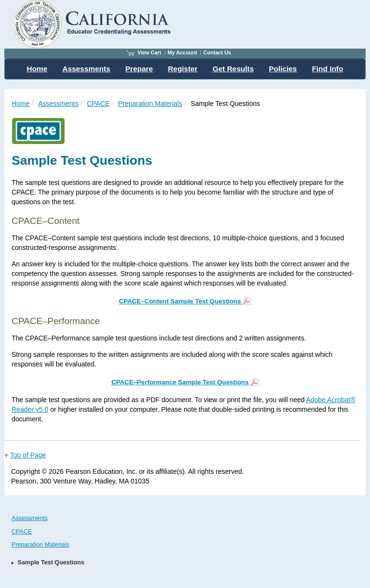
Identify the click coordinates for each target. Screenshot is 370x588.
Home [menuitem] (37, 69)
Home (20, 104)
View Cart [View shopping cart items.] (144, 52)
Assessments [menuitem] (86, 69)
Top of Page (28, 455)
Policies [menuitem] (283, 69)
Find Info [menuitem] (327, 69)
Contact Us (217, 52)
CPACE (98, 104)
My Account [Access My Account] (182, 52)
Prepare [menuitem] (139, 69)
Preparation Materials (150, 104)
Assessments (58, 104)
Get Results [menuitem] (233, 69)
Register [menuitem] (183, 69)
